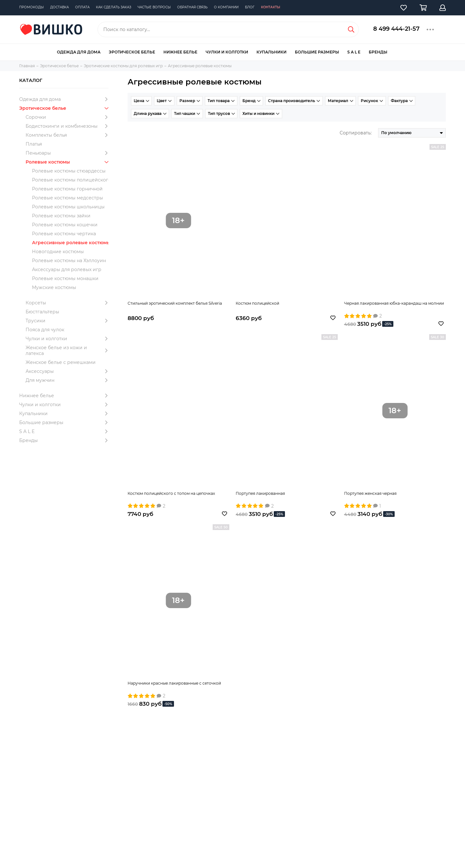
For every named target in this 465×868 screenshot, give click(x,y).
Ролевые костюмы (68, 162)
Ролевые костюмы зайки (61, 216)
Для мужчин (68, 380)
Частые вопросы (154, 7)
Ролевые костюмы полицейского (71, 180)
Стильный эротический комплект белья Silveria (175, 303)
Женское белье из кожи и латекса (68, 350)
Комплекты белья (68, 135)
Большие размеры (317, 52)
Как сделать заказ (114, 7)
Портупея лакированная (260, 493)
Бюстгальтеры (42, 312)
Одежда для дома (79, 52)
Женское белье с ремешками (61, 362)
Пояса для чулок (45, 330)
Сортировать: (356, 133)
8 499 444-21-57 (396, 29)
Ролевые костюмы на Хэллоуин (69, 261)
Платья (34, 144)
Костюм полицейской (257, 303)
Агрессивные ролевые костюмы (71, 243)
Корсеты (68, 303)
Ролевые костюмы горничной (67, 189)
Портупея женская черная (370, 493)
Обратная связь (192, 7)
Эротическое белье (132, 52)
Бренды (378, 52)
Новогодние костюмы (58, 252)
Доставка (59, 7)
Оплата (82, 7)
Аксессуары (68, 371)
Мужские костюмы (54, 287)
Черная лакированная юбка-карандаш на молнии (394, 303)
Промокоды (32, 7)
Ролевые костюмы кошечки (65, 225)
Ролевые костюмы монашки (65, 278)
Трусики (68, 321)
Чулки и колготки (227, 52)
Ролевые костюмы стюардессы (69, 171)
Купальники (272, 52)
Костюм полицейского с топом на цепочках (171, 493)
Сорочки (68, 117)
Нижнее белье (180, 52)
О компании (226, 7)
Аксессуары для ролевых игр (67, 269)
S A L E (354, 52)
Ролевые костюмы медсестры (67, 198)
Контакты (271, 7)
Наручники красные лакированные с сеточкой (174, 683)
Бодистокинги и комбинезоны (68, 126)
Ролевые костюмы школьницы (68, 207)
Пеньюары (68, 153)
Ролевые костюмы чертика (64, 234)
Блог (250, 7)
